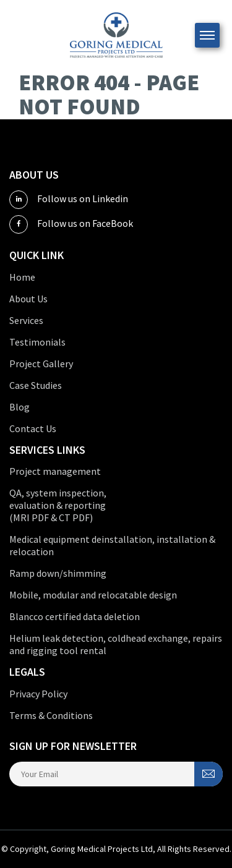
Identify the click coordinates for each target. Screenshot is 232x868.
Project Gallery (41, 364)
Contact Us (33, 428)
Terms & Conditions (51, 715)
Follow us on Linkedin (69, 200)
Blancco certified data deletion (75, 616)
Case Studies (36, 385)
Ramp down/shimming (58, 573)
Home (22, 277)
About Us (28, 299)
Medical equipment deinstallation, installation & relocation (112, 545)
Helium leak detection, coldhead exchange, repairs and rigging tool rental (116, 644)
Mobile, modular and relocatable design (93, 595)
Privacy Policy (38, 694)
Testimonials (37, 342)
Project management (55, 471)
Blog (19, 407)
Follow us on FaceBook (71, 224)
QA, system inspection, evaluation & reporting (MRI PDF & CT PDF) (58, 505)
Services (26, 320)
